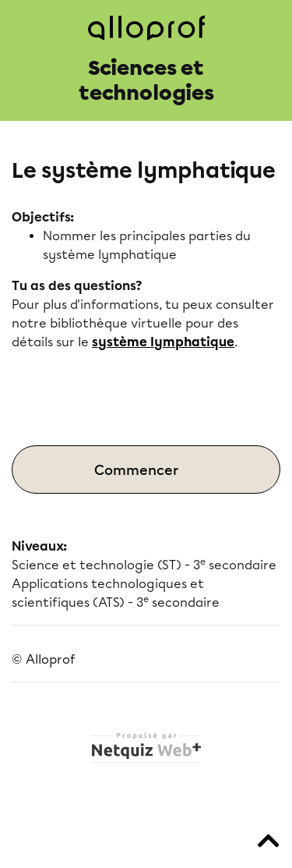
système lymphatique (163, 342)
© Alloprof (44, 659)
